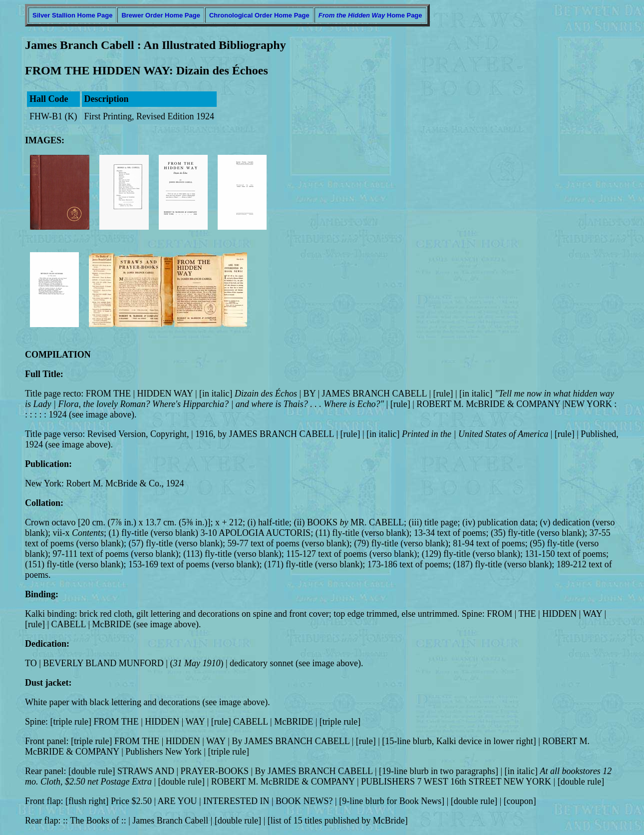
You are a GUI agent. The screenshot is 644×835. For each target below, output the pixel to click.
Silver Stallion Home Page (72, 15)
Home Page (370, 15)
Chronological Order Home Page (259, 15)
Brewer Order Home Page (161, 15)
